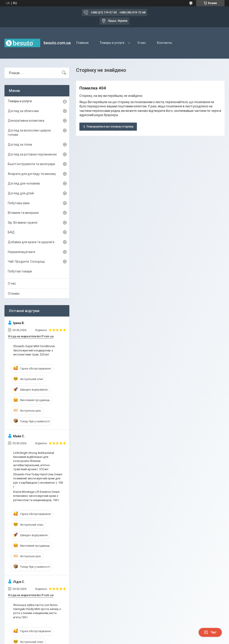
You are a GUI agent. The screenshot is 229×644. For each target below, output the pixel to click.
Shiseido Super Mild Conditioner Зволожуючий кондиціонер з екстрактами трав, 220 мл (34, 350)
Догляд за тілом (20, 145)
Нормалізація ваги (21, 252)
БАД (11, 232)
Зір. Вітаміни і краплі (23, 223)
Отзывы (14, 293)
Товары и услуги (112, 43)
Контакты (164, 43)
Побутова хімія (19, 203)
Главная (82, 43)
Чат (210, 632)
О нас (142, 43)
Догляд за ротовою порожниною (32, 154)
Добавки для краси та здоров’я (31, 242)
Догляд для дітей (21, 193)
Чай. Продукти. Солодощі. (27, 261)
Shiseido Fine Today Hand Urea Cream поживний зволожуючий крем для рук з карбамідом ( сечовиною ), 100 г (38, 480)
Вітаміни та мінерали (23, 213)
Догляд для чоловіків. (24, 183)
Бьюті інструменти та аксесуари (31, 164)
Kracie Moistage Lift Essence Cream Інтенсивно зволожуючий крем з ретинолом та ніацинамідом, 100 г (36, 496)
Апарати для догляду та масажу (32, 174)
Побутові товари (20, 271)
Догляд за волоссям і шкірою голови (29, 133)
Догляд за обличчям (23, 111)
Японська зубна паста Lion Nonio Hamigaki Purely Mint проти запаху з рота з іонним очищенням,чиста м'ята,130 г (37, 611)
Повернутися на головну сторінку (110, 126)
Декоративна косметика (26, 121)
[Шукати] (64, 73)
